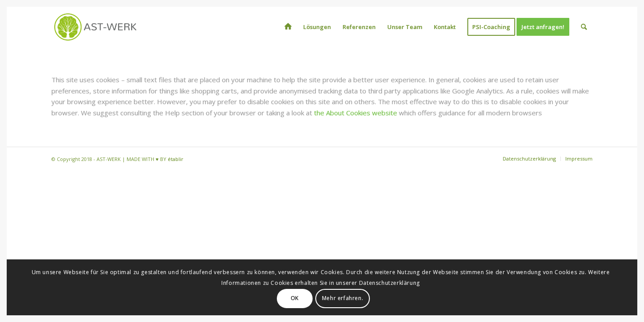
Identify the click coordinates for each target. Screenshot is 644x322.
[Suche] (584, 27)
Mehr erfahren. (343, 298)
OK (295, 298)
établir (176, 159)
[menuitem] (288, 27)
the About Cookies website (356, 113)
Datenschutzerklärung (390, 283)
